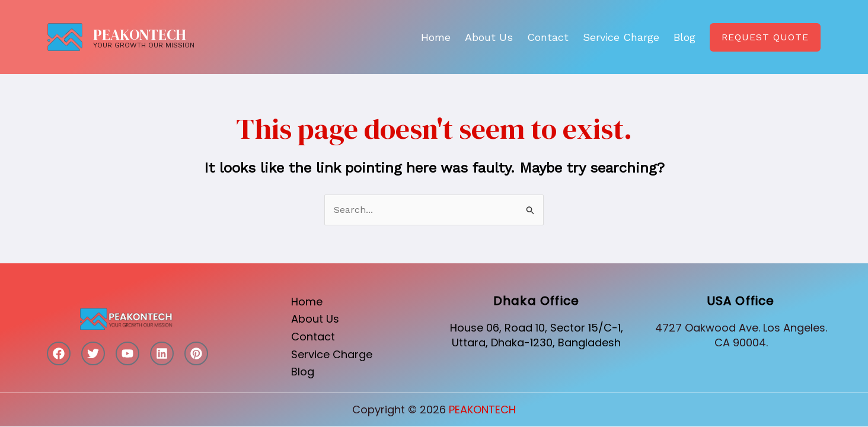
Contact (548, 37)
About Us (489, 37)
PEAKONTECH (140, 34)
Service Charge (621, 37)
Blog (684, 37)
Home (436, 37)
